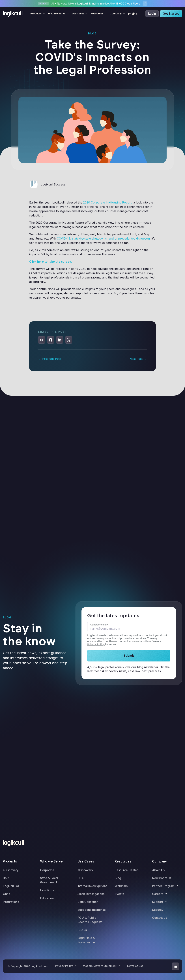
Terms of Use (135, 966)
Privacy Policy (96, 644)
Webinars (121, 886)
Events (119, 894)
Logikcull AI (11, 886)
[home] (14, 14)
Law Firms (47, 890)
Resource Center (126, 870)
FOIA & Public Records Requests (90, 920)
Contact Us (160, 918)
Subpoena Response (92, 910)
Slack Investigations (91, 894)
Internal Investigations (92, 886)
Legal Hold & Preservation (86, 940)
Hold (6, 878)
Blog (118, 878)
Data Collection (88, 902)
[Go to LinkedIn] (175, 966)
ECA (81, 878)
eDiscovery (11, 870)
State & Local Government (49, 880)
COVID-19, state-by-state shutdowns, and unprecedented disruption (103, 238)
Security (158, 910)
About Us (158, 870)
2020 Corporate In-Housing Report (107, 202)
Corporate (47, 870)
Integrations (11, 902)
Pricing (133, 14)
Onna (7, 894)
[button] (38, 14)
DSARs (82, 930)
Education (47, 898)
